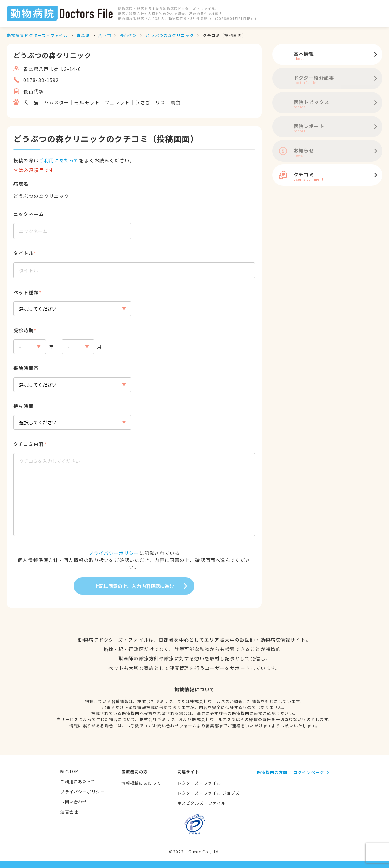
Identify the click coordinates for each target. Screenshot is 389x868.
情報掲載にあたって (141, 783)
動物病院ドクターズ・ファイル (37, 35)
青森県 (83, 35)
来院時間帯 (26, 368)
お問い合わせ (74, 801)
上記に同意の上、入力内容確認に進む (134, 586)
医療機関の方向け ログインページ (291, 772)
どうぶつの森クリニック (170, 35)
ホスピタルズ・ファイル (202, 803)
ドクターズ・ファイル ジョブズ (209, 793)
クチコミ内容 (29, 444)
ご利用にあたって (59, 160)
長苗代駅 (128, 35)
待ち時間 (23, 406)
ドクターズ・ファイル (199, 783)
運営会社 (69, 812)
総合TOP (69, 771)
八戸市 (104, 35)
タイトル (23, 253)
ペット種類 (26, 292)
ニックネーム (29, 214)
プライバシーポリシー (114, 553)
